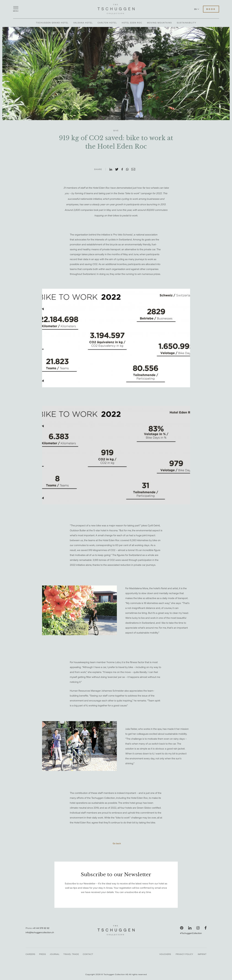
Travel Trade (71, 954)
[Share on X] (118, 170)
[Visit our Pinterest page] (182, 928)
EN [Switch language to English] (197, 9)
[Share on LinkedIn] (112, 170)
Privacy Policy (184, 954)
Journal (55, 954)
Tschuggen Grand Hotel (52, 23)
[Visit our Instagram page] (198, 928)
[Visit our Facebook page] (206, 928)
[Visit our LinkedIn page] (190, 928)
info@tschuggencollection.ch (40, 932)
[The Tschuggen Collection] (116, 9)
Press (43, 954)
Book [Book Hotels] (211, 9)
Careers (30, 954)
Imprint (202, 954)
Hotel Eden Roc (132, 23)
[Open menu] (16, 9)
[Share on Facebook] (123, 170)
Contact (88, 954)
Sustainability (187, 23)
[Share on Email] (135, 170)
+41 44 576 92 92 (41, 928)
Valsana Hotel (83, 23)
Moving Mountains (159, 23)
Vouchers (165, 954)
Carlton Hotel (107, 23)
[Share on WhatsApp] (129, 170)
